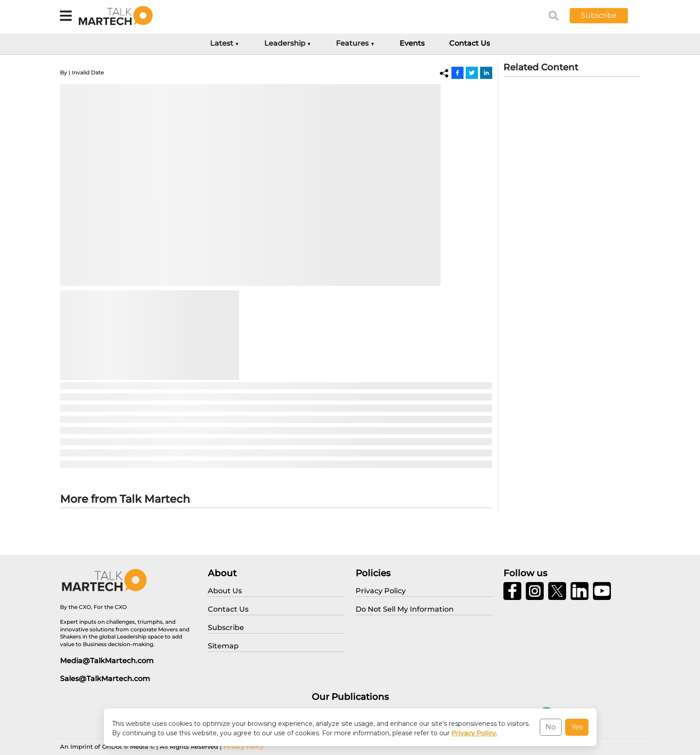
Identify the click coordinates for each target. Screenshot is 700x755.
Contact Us (470, 43)
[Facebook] (457, 73)
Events (412, 43)
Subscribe (599, 15)
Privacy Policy (244, 746)
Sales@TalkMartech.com (105, 679)
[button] (606, 16)
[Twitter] (472, 73)
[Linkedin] (486, 73)
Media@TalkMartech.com (107, 661)
